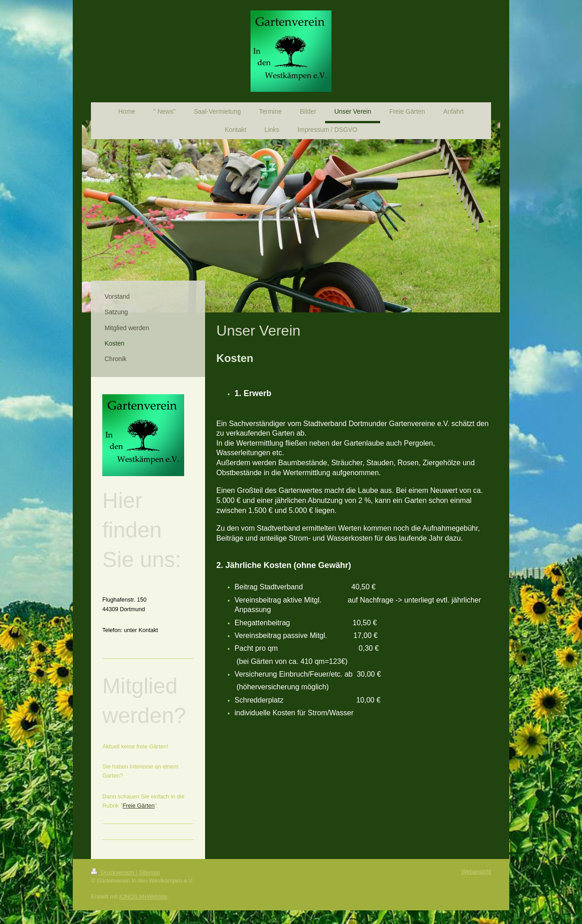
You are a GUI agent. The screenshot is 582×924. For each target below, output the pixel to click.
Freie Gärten (138, 806)
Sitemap (149, 873)
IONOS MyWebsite (143, 897)
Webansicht (476, 872)
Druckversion (113, 873)
